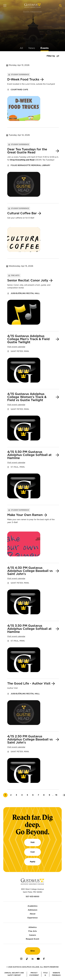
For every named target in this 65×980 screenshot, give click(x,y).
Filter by (51, 56)
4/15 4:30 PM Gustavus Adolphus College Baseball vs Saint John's (30, 571)
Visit (32, 842)
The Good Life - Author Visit (29, 684)
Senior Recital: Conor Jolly (28, 281)
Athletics (33, 927)
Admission (33, 910)
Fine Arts (33, 931)
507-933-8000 (32, 897)
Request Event (32, 939)
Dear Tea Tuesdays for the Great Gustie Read (27, 151)
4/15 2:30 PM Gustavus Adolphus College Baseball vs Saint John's (30, 740)
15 (57, 795)
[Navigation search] (60, 5)
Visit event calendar (16, 347)
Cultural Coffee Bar (22, 213)
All (21, 48)
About (33, 914)
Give (33, 951)
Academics (32, 906)
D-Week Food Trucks (23, 80)
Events (45, 48)
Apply (33, 862)
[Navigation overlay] (5, 5)
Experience (33, 918)
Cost (33, 852)
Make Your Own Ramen (25, 515)
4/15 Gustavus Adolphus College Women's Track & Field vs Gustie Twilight (27, 397)
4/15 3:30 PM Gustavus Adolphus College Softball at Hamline (29, 629)
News (32, 48)
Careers (32, 935)
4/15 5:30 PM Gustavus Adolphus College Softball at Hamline (29, 455)
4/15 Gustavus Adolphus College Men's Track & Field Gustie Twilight (28, 339)
